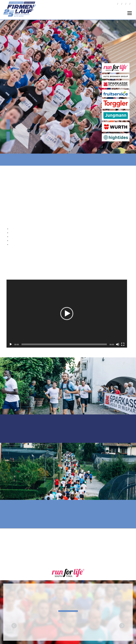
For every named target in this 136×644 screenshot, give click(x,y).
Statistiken (124, 4)
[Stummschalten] (118, 344)
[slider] (64, 344)
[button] (67, 314)
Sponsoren (128, 4)
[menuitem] (132, 4)
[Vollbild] (123, 344)
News (116, 4)
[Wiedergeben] (11, 344)
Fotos (120, 4)
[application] (67, 314)
